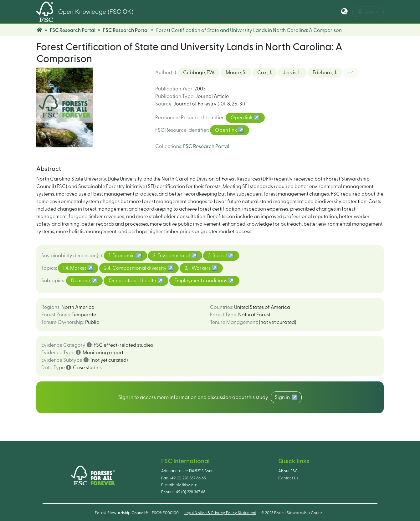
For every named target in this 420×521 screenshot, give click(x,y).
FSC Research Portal (73, 30)
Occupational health (133, 281)
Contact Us (288, 478)
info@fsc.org (186, 485)
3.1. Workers (198, 268)
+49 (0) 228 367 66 (190, 492)
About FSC (288, 471)
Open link (242, 118)
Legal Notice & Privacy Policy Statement (220, 513)
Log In (368, 12)
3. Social (218, 256)
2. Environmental (172, 256)
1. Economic (122, 256)
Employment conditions (201, 281)
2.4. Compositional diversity (136, 268)
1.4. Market (75, 268)
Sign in (283, 397)
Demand (81, 281)
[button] (344, 12)
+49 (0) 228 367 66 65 (188, 478)
